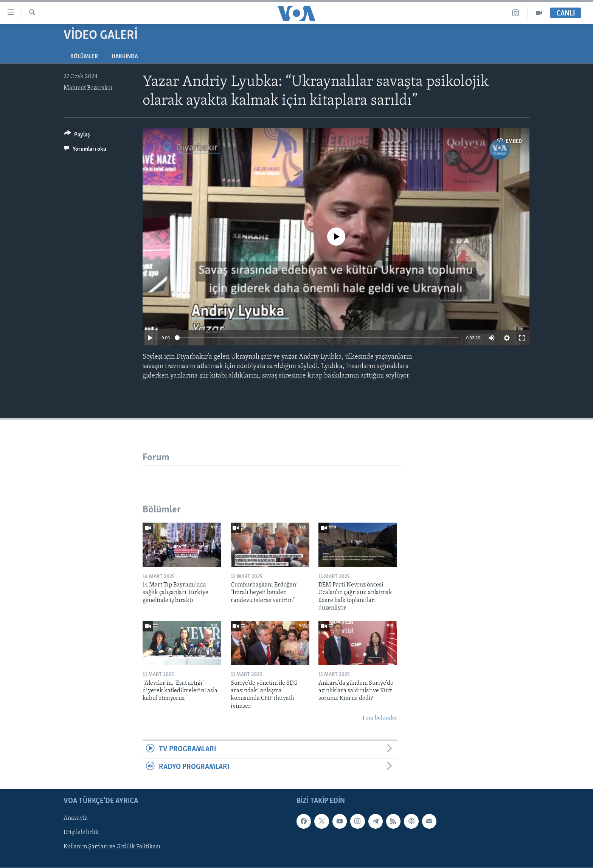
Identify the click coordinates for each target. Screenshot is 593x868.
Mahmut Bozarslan (88, 88)
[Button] (77, 136)
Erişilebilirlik (81, 833)
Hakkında (125, 57)
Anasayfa (76, 818)
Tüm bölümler (380, 718)
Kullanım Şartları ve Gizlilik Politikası (112, 847)
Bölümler (84, 57)
